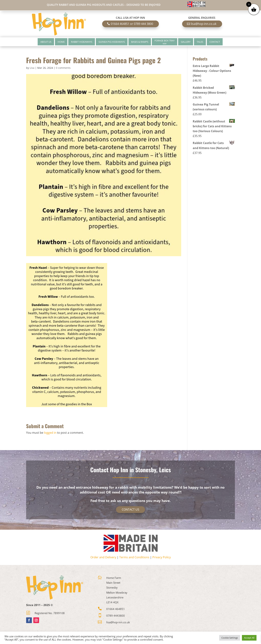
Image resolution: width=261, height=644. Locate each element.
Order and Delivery (103, 557)
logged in (50, 433)
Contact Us (130, 510)
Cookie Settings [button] (230, 638)
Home (61, 42)
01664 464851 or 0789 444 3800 (132, 24)
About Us (46, 42)
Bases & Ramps (140, 42)
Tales (200, 42)
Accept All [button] (249, 638)
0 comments (63, 68)
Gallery (186, 42)
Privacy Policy (162, 557)
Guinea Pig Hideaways (112, 42)
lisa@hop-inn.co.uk (204, 24)
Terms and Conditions (134, 557)
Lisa (32, 68)
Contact (215, 42)
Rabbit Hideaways (82, 42)
